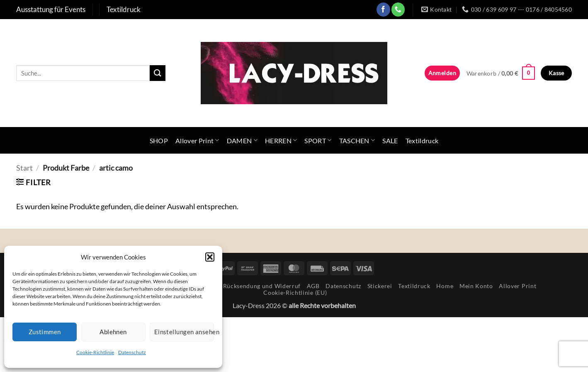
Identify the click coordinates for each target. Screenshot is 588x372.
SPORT (318, 140)
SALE (390, 141)
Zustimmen (45, 332)
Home (445, 286)
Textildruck (422, 141)
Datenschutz (132, 352)
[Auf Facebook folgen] (383, 9)
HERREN (281, 140)
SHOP (159, 141)
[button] (210, 257)
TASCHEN (357, 140)
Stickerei (380, 286)
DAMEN (242, 140)
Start (24, 168)
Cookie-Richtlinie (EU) (295, 292)
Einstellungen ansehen (184, 332)
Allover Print (197, 140)
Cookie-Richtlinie (95, 352)
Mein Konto (476, 286)
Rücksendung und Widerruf (262, 286)
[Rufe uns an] (398, 9)
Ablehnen (113, 332)
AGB (313, 286)
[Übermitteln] (158, 73)
